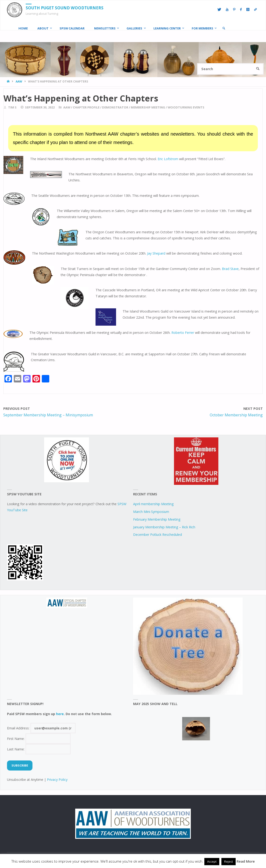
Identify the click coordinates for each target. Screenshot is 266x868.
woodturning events (186, 107)
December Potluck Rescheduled (158, 535)
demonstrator (115, 107)
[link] (224, 28)
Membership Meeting (148, 107)
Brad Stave (230, 269)
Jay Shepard (156, 253)
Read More (246, 861)
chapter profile (86, 107)
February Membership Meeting (157, 519)
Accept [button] (212, 861)
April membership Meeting (153, 504)
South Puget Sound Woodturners (65, 8)
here (60, 714)
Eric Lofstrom (168, 159)
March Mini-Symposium (151, 512)
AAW (19, 81)
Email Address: (41, 728)
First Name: (39, 739)
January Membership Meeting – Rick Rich (164, 527)
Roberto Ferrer (183, 333)
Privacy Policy (57, 780)
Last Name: (39, 749)
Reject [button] (229, 861)
